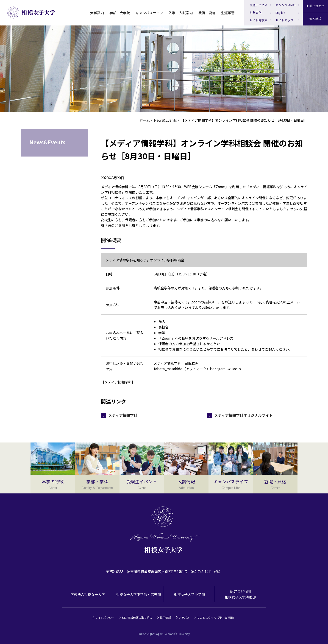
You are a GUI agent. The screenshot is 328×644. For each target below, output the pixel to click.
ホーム (145, 120)
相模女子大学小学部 (189, 594)
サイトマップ (284, 20)
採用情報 (165, 617)
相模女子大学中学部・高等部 (138, 594)
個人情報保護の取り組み (137, 617)
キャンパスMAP (286, 5)
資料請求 (315, 19)
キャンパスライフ (149, 13)
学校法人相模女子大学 (88, 594)
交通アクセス (258, 5)
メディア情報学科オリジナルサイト (243, 415)
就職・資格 (207, 13)
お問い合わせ (315, 6)
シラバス (184, 617)
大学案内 (97, 13)
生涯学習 (228, 13)
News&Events (165, 120)
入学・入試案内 (181, 13)
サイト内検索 (259, 20)
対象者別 (256, 13)
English (280, 13)
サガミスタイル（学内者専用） (216, 617)
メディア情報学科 (123, 415)
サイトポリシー (105, 617)
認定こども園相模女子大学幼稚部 (240, 594)
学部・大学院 (120, 13)
